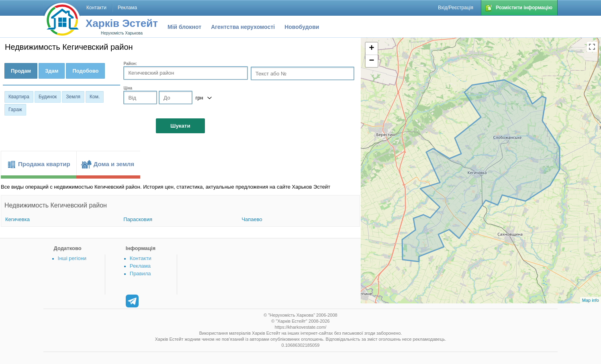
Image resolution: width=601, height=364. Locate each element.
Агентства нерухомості (243, 27)
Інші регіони (72, 258)
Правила (140, 274)
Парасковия (138, 219)
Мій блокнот (184, 27)
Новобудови (302, 27)
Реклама (140, 266)
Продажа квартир (44, 164)
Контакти (141, 258)
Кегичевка (17, 219)
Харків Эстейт (122, 23)
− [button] (372, 61)
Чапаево (252, 219)
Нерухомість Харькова (122, 33)
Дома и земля (114, 164)
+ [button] (372, 49)
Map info (591, 300)
